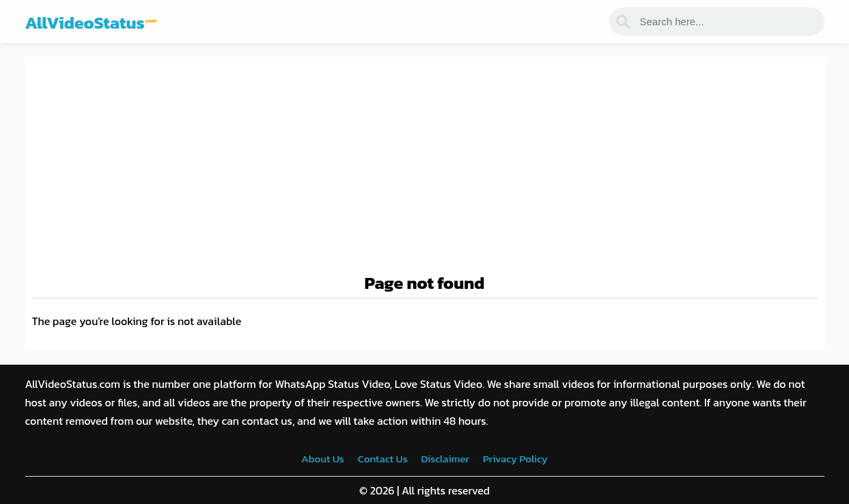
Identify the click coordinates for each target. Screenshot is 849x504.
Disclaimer (445, 459)
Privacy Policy (515, 459)
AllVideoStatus (91, 23)
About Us (322, 459)
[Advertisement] (425, 166)
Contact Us (383, 459)
